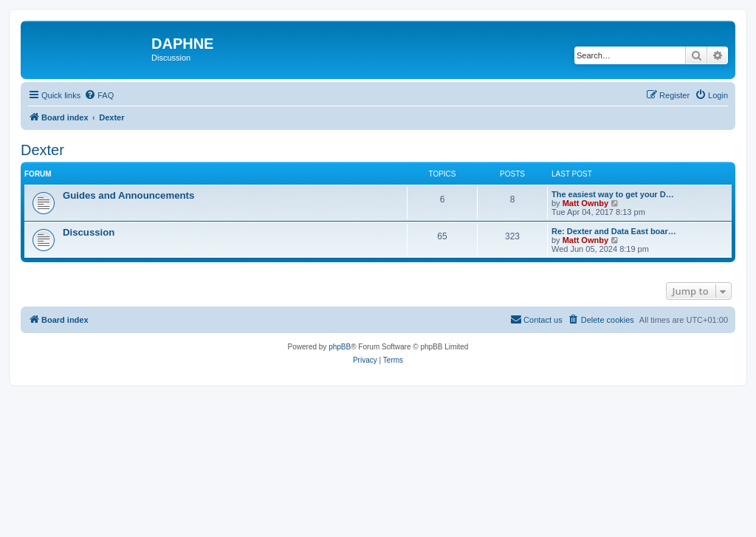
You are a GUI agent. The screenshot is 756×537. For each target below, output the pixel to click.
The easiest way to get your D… (613, 194)
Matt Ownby (585, 203)
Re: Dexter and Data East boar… (614, 231)
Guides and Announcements (128, 195)
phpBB (340, 347)
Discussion (89, 232)
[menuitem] (99, 95)
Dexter (42, 150)
